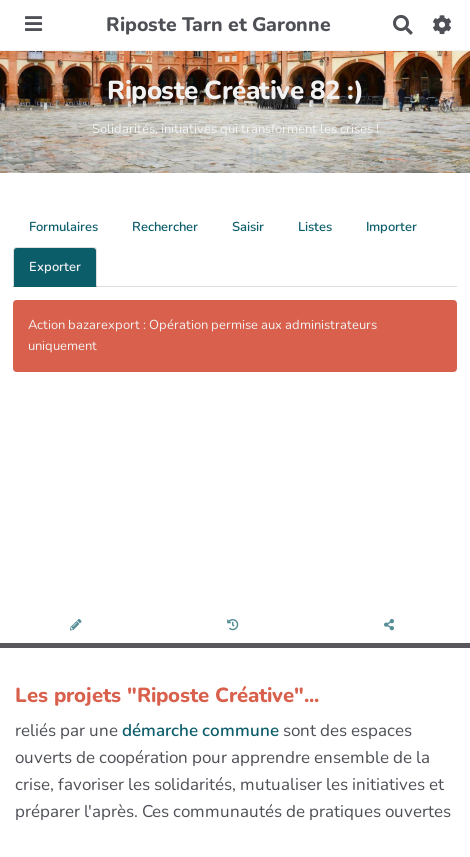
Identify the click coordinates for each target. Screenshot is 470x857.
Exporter (55, 267)
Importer (391, 227)
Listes (315, 227)
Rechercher (165, 227)
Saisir (248, 227)
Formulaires (63, 227)
